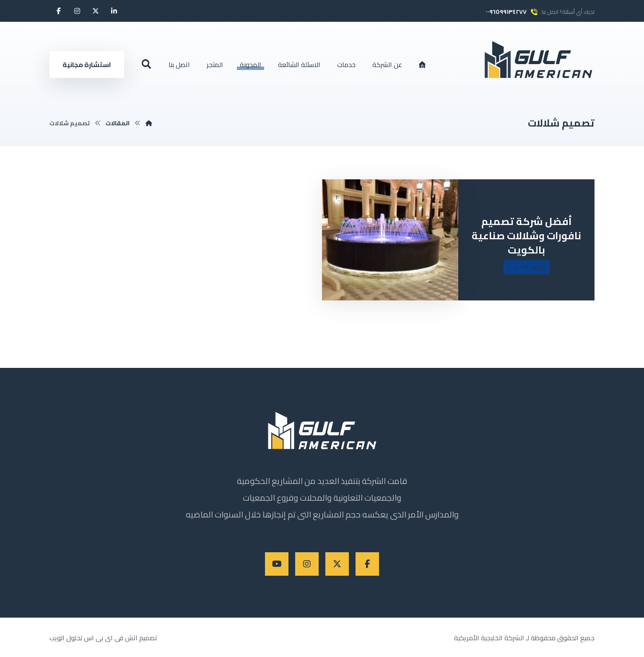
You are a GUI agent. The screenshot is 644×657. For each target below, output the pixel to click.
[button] (114, 11)
